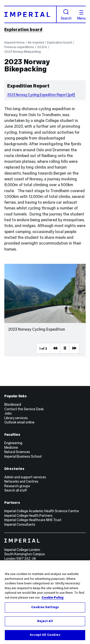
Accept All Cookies (45, 635)
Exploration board (23, 30)
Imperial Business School (23, 456)
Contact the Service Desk (24, 409)
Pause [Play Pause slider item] (65, 348)
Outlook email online (19, 422)
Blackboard (13, 404)
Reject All (45, 621)
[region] (45, 602)
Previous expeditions (19, 47)
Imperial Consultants (20, 524)
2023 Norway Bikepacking (23, 52)
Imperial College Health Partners (28, 516)
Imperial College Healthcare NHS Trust (33, 520)
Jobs (8, 413)
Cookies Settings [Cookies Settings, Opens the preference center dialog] (45, 607)
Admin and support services (25, 477)
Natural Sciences (17, 452)
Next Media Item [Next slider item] (74, 348)
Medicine (11, 448)
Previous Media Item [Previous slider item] (55, 348)
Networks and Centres (21, 481)
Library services (16, 418)
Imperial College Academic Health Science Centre (42, 511)
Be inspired (36, 42)
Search (66, 15)
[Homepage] (30, 14)
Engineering (13, 443)
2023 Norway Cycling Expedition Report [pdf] (41, 95)
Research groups (17, 486)
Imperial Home (15, 42)
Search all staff (16, 490)
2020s (42, 47)
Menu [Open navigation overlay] (81, 15)
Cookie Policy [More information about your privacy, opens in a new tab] (53, 598)
